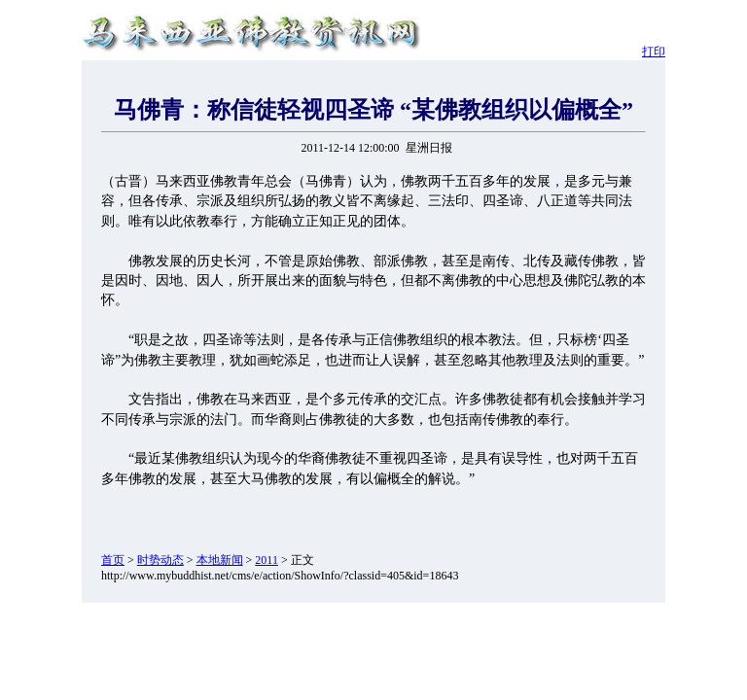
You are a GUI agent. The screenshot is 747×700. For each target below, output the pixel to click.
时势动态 (160, 560)
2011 (267, 560)
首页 (113, 560)
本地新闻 (220, 560)
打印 (654, 52)
